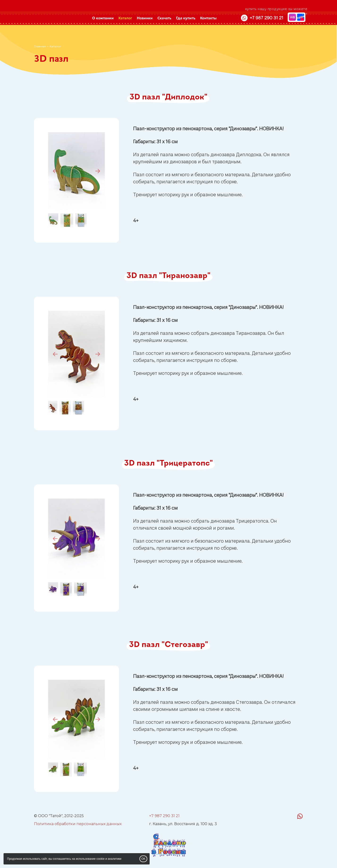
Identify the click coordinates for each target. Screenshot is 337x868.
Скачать (164, 18)
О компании (103, 18)
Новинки (145, 18)
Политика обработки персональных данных (78, 824)
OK (143, 859)
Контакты (208, 18)
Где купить (186, 18)
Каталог (125, 18)
